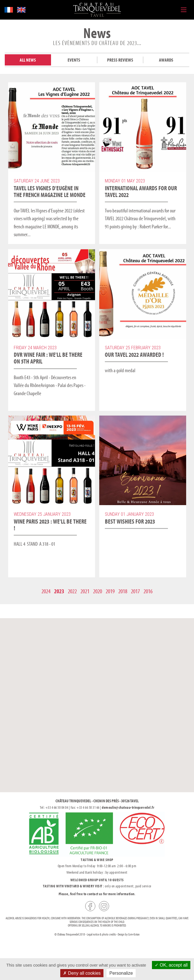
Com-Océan (134, 934)
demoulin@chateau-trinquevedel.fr (128, 807)
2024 (46, 591)
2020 (98, 591)
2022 (72, 591)
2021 (85, 591)
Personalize (121, 973)
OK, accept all (171, 965)
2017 (135, 591)
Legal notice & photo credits (101, 934)
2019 (110, 591)
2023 (59, 591)
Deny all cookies (82, 973)
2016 (148, 591)
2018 (123, 591)
